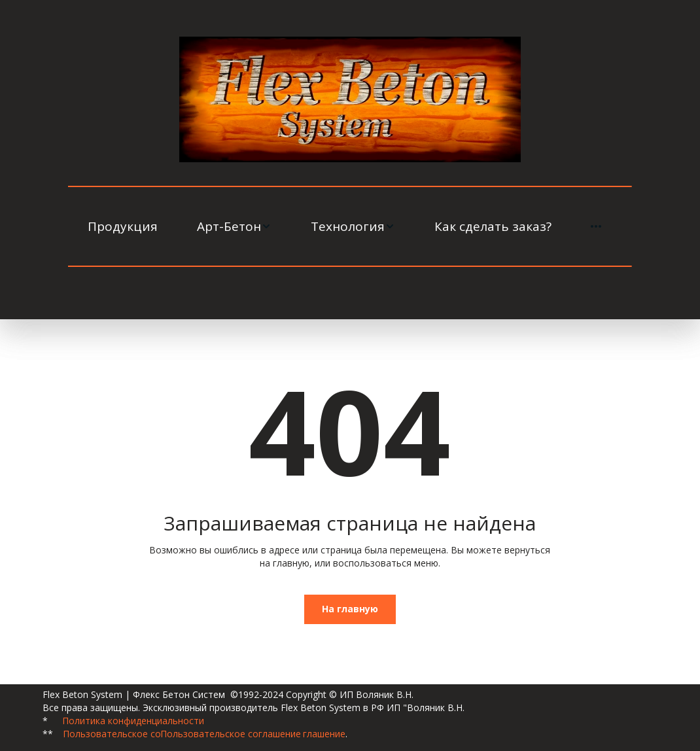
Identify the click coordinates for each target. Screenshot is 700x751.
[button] (234, 226)
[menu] (350, 226)
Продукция (123, 226)
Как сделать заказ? (493, 226)
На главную (350, 609)
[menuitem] (123, 226)
